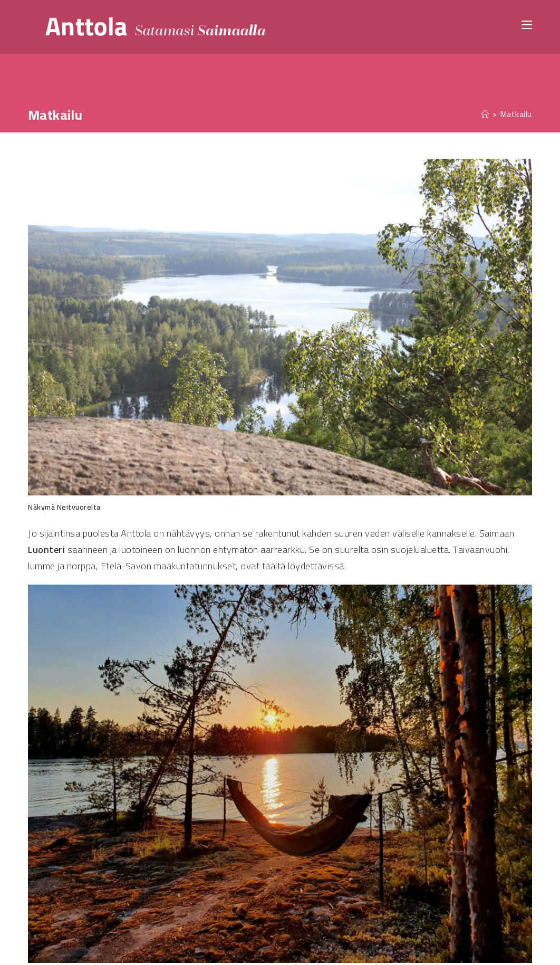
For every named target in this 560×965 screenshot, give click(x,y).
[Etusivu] (486, 114)
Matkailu (516, 114)
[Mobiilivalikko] (527, 24)
